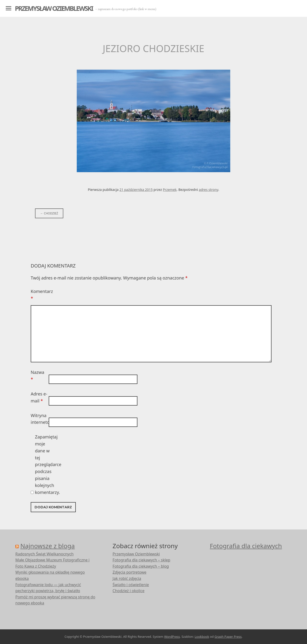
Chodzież (49, 213)
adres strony (209, 190)
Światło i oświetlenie (131, 585)
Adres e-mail (39, 397)
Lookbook (202, 637)
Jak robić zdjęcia (127, 578)
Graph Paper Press (228, 637)
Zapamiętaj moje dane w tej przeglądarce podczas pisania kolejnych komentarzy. (43, 464)
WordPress (172, 637)
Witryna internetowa (39, 419)
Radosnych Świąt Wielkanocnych (44, 554)
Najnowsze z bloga (48, 546)
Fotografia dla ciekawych (246, 546)
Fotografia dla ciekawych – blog (141, 566)
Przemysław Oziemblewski (54, 8)
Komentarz (39, 295)
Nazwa (37, 376)
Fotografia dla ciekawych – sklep (141, 560)
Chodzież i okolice (128, 591)
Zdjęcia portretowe (129, 572)
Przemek (170, 190)
